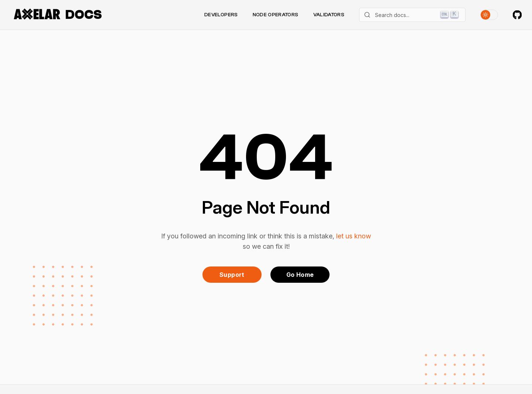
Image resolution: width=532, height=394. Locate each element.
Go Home (300, 275)
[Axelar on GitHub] (517, 15)
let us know (354, 236)
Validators (329, 15)
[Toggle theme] (489, 15)
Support (232, 275)
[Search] (412, 15)
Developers (221, 15)
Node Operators (276, 15)
